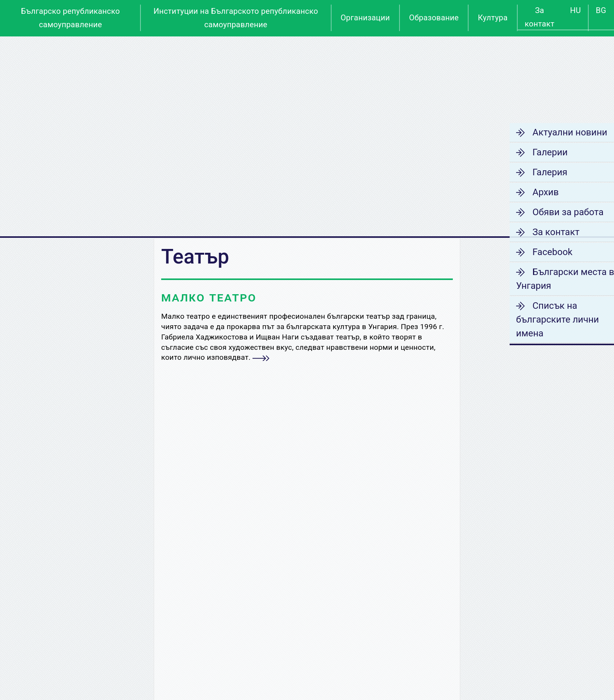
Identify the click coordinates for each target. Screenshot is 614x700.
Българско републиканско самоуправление (71, 18)
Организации (365, 18)
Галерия (534, 172)
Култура (493, 18)
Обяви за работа (552, 212)
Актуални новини (554, 132)
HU (576, 10)
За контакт (539, 17)
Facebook (536, 252)
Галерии (534, 152)
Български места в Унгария (550, 279)
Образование (434, 18)
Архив (529, 192)
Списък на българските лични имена (542, 320)
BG (601, 10)
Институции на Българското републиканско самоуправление (236, 18)
